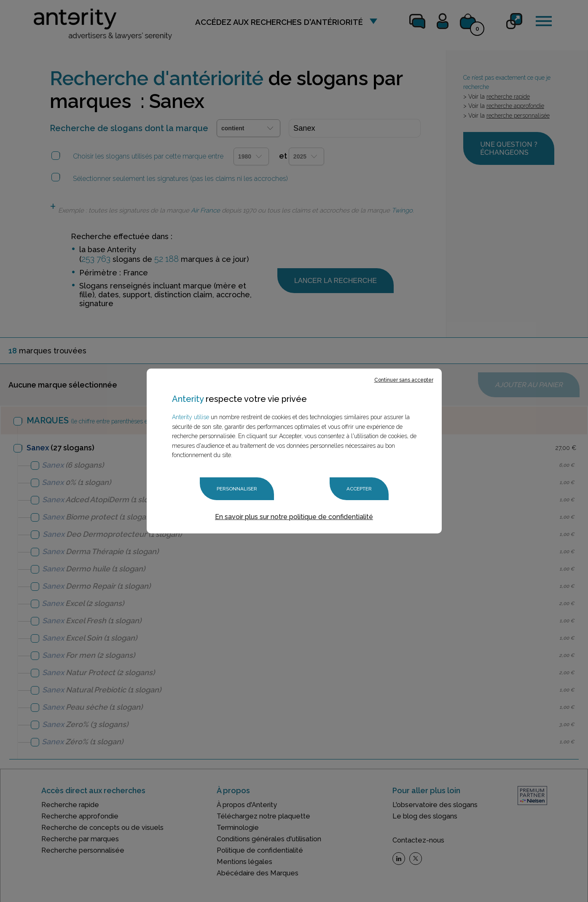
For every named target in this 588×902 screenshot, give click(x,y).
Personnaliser (236, 489)
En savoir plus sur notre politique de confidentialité (294, 516)
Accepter (359, 489)
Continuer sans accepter (404, 380)
